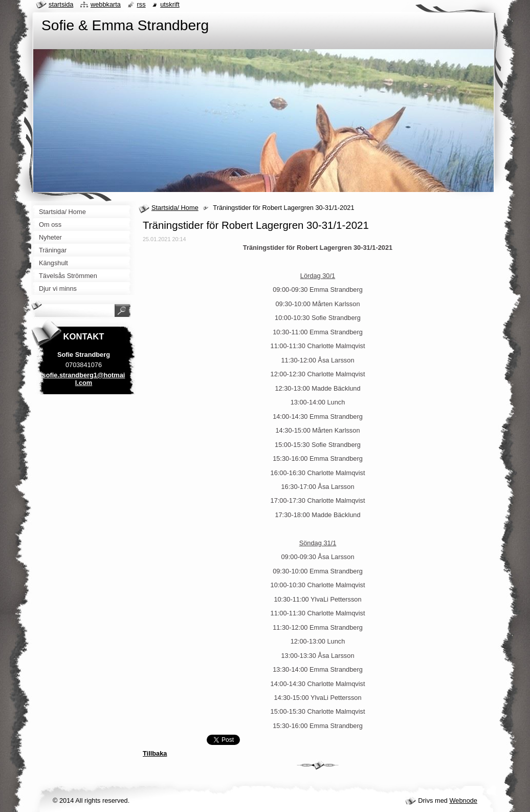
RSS (141, 4)
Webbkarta (106, 4)
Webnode (463, 800)
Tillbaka (155, 753)
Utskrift (170, 4)
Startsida (61, 4)
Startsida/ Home (175, 208)
